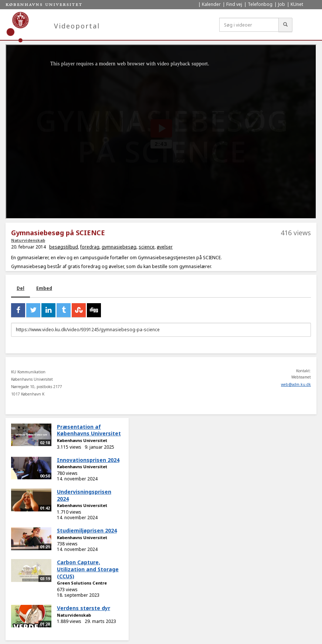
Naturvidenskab (28, 240)
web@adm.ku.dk (296, 384)
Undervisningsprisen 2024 (84, 495)
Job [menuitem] (282, 4)
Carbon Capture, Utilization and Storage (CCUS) (88, 569)
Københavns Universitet (82, 440)
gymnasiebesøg (119, 247)
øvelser (165, 247)
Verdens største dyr (84, 608)
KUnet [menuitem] (297, 4)
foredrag (90, 247)
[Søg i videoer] (249, 25)
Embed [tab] (44, 288)
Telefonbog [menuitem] (260, 4)
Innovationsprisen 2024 (88, 460)
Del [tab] (21, 288)
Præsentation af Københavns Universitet (89, 430)
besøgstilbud (64, 247)
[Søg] (285, 25)
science (147, 247)
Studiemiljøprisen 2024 (87, 530)
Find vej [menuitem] (234, 4)
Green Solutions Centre (82, 583)
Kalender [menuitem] (211, 4)
